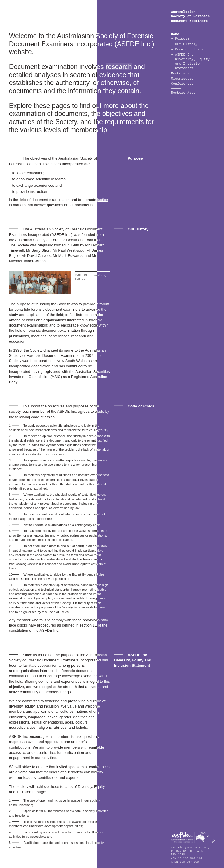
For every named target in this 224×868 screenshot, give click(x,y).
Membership (181, 74)
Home (175, 34)
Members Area (183, 93)
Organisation (183, 79)
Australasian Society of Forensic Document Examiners (190, 16)
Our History (186, 44)
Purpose (182, 39)
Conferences (182, 84)
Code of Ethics (189, 50)
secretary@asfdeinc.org (190, 847)
